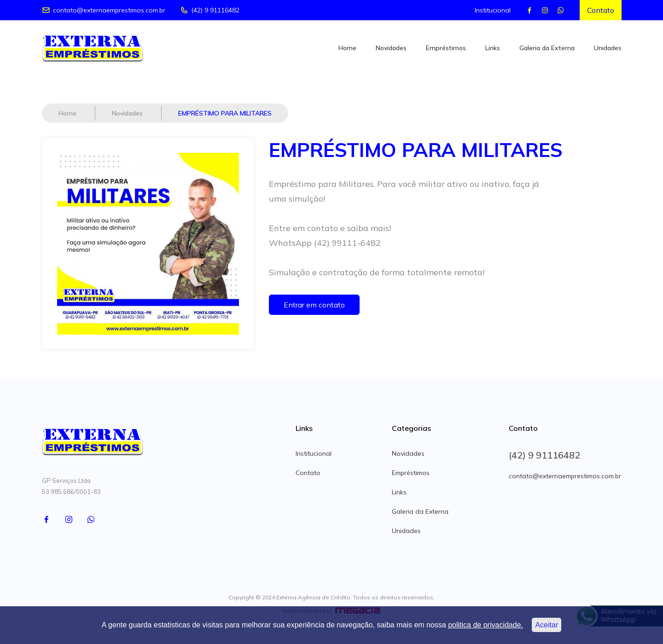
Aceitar (547, 625)
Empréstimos (446, 48)
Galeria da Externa (547, 48)
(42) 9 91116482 (210, 10)
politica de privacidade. (486, 625)
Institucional (493, 10)
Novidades (391, 48)
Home (347, 48)
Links (493, 48)
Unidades (608, 48)
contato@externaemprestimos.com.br (104, 10)
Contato (601, 10)
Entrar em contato (314, 305)
